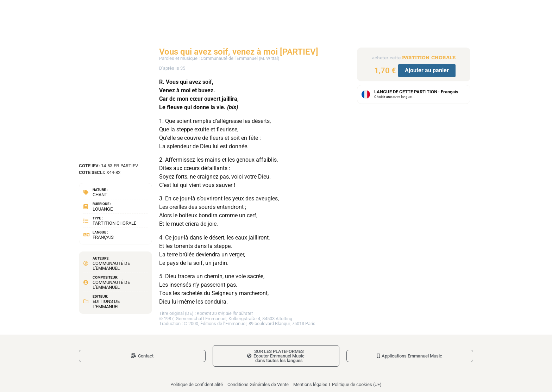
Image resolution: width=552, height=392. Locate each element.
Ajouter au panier (427, 70)
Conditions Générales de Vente (258, 384)
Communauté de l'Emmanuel (111, 266)
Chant (100, 195)
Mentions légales (310, 384)
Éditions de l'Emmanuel (106, 304)
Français (103, 237)
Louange (103, 209)
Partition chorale (114, 223)
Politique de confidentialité (197, 384)
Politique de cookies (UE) (357, 384)
